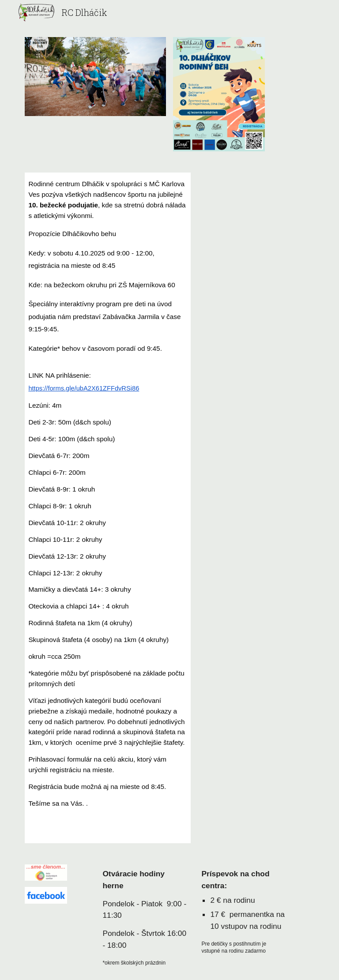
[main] (107, 502)
